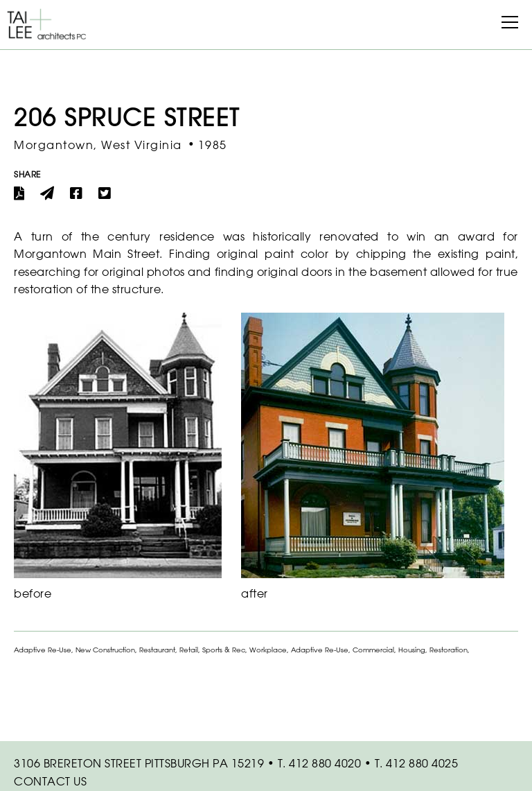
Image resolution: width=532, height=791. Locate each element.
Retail (189, 650)
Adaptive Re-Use (43, 650)
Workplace (268, 650)
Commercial (373, 650)
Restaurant (157, 650)
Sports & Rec (224, 650)
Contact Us (50, 781)
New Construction (105, 650)
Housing (412, 650)
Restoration (449, 650)
